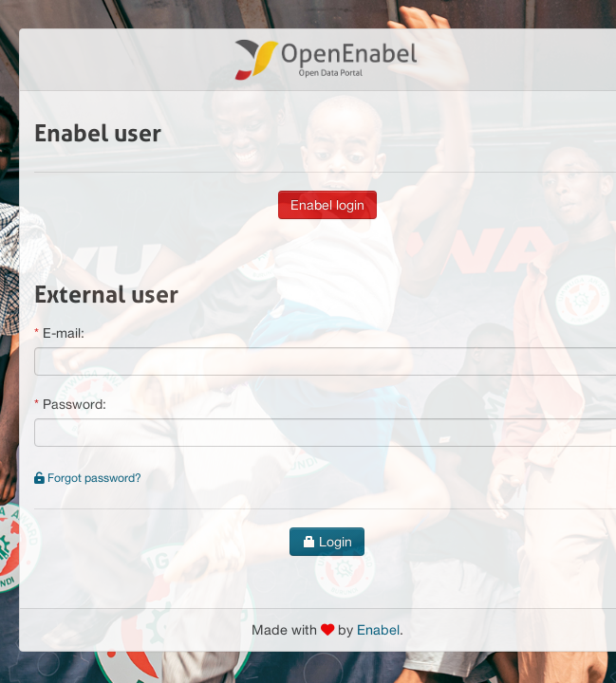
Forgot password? (88, 478)
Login (327, 542)
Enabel (378, 629)
